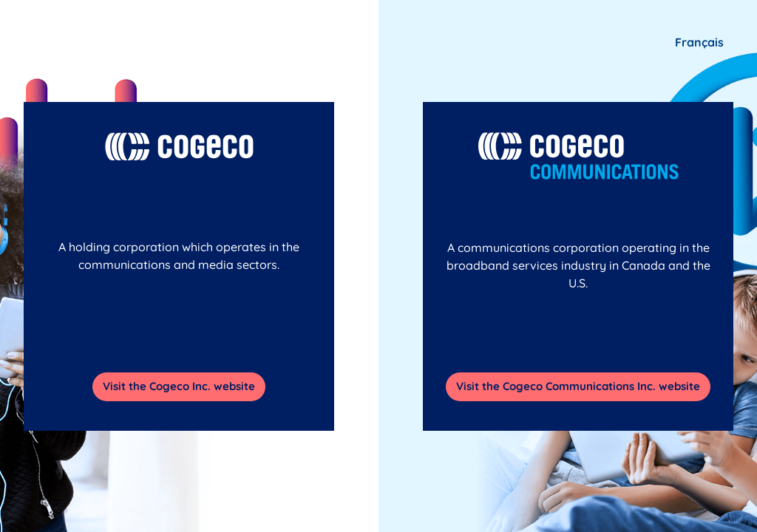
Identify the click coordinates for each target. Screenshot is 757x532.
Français (699, 42)
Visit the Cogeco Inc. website (179, 386)
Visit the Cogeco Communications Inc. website (578, 386)
